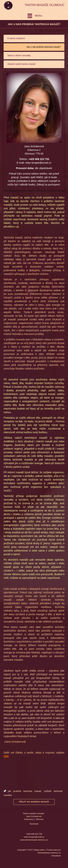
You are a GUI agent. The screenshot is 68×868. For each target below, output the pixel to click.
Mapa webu (39, 850)
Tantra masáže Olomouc (45, 5)
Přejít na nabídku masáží (34, 802)
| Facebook (56, 856)
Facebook (34, 824)
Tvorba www (52, 850)
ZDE (6, 756)
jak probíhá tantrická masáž (25, 791)
